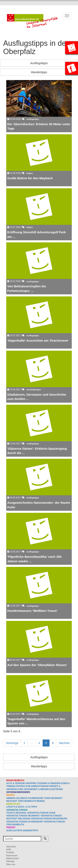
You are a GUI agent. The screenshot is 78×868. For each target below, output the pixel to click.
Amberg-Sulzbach (17, 798)
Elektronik (56, 789)
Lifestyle (12, 807)
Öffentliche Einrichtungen (32, 786)
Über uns (11, 864)
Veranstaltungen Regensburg (49, 819)
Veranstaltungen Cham (41, 813)
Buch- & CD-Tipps (28, 807)
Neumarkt (57, 798)
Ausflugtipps (14, 831)
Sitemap (10, 861)
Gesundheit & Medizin (36, 789)
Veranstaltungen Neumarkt (23, 816)
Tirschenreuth (27, 801)
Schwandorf (36, 798)
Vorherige (12, 743)
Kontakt (10, 852)
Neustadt (12, 801)
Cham (47, 798)
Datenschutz (12, 858)
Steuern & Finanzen (49, 783)
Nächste (64, 743)
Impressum (12, 856)
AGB (9, 850)
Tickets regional (16, 813)
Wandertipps (39, 72)
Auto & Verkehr (16, 783)
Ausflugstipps (39, 63)
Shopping (31, 783)
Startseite (11, 847)
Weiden (41, 801)
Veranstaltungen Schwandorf (25, 822)
